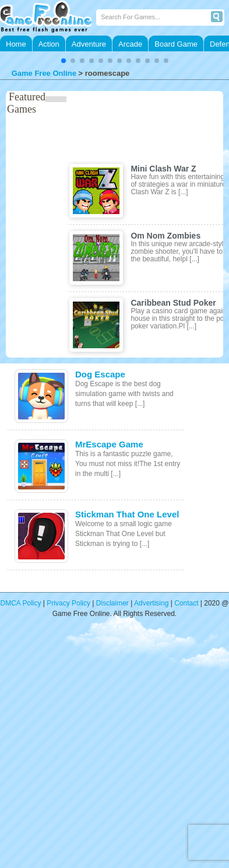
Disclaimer (112, 603)
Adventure (89, 44)
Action (49, 44)
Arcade (130, 44)
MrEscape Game (109, 444)
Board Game (176, 44)
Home (16, 44)
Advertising (151, 603)
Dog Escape (100, 374)
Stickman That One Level (127, 514)
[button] (64, 61)
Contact (186, 603)
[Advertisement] (109, 750)
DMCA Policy (21, 603)
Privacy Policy (68, 603)
